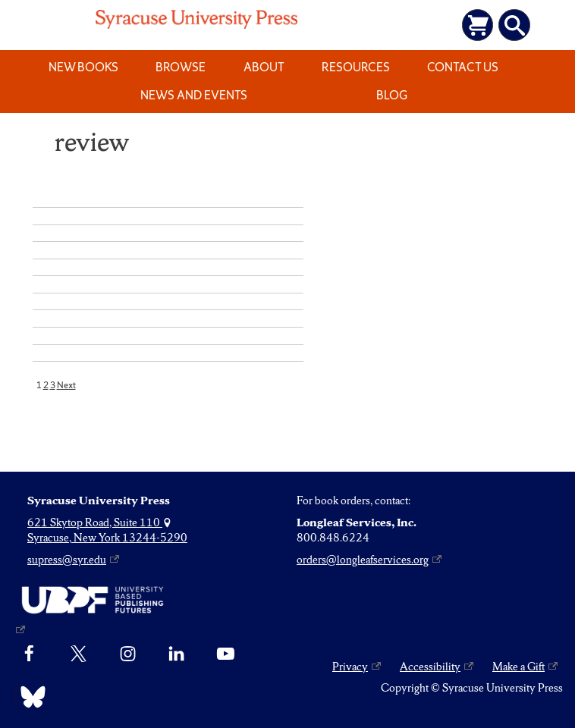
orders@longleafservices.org (363, 560)
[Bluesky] (29, 697)
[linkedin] (176, 654)
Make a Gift (518, 667)
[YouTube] (226, 654)
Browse (181, 67)
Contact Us (463, 67)
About (264, 67)
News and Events (194, 95)
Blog (392, 95)
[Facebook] (29, 654)
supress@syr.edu (67, 560)
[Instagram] (128, 654)
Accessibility (430, 667)
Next (66, 385)
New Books (83, 67)
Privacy (350, 667)
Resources (356, 67)
